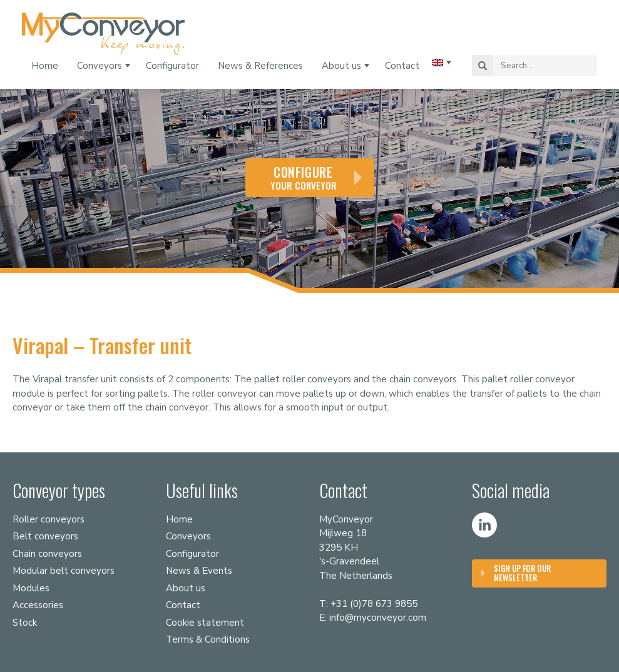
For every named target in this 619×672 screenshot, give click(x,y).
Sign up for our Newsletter (522, 573)
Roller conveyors (49, 519)
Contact (402, 66)
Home (45, 66)
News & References (260, 66)
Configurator (172, 66)
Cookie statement (205, 623)
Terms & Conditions (208, 639)
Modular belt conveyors (64, 571)
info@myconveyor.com (378, 618)
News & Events (199, 571)
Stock (25, 623)
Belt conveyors (45, 536)
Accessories (38, 605)
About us (341, 66)
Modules (31, 588)
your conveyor (304, 177)
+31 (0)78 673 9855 (374, 604)
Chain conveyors (47, 554)
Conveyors (100, 66)
